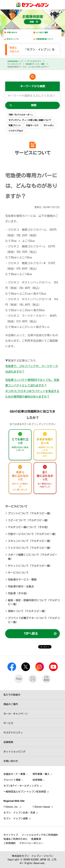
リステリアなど (16, 131)
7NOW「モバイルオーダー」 (21, 115)
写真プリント (15, 125)
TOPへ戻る (31, 633)
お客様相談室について (45, 39)
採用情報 (37, 780)
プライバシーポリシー (31, 843)
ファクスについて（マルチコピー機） (30, 548)
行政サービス (32, 125)
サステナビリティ (13, 733)
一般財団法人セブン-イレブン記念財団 (25, 792)
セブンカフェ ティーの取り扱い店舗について (30, 120)
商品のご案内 (11, 704)
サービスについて (14, 64)
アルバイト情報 (12, 780)
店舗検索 (8, 742)
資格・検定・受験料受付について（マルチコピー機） (34, 602)
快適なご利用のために (16, 839)
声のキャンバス (13, 39)
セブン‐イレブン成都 (16, 819)
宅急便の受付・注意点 (21, 587)
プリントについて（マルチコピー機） (30, 513)
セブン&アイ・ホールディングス (21, 786)
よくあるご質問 (42, 33)
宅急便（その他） (18, 593)
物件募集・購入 (41, 774)
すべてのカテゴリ (34, 61)
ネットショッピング (14, 752)
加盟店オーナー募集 (14, 774)
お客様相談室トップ (15, 61)
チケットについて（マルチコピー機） (30, 566)
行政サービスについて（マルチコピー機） (32, 534)
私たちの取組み (12, 695)
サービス (8, 723)
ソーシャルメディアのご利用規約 (40, 835)
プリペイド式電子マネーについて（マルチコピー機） (34, 620)
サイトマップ (11, 835)
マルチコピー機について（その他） (29, 527)
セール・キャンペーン (16, 714)
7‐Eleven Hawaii (41, 807)
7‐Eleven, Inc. (11, 807)
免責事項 (36, 839)
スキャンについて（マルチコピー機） (30, 541)
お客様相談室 (33, 17)
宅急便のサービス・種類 (35, 64)
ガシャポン (49, 125)
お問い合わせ (12, 33)
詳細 (32, 22)
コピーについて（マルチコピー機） (29, 520)
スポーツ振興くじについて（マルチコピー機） (32, 557)
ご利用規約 (10, 843)
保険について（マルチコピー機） (27, 611)
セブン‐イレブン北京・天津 (19, 813)
